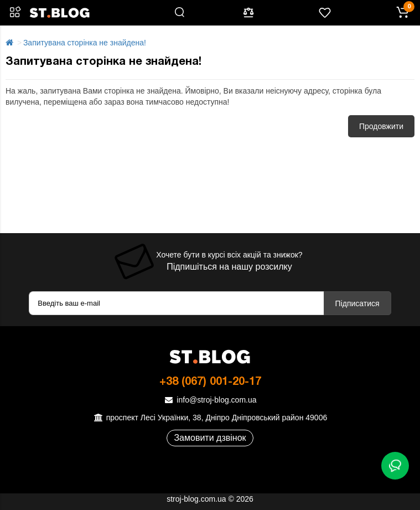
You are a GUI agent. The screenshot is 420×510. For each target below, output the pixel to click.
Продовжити (381, 126)
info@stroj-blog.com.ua (210, 400)
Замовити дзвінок (210, 438)
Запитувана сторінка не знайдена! (85, 43)
